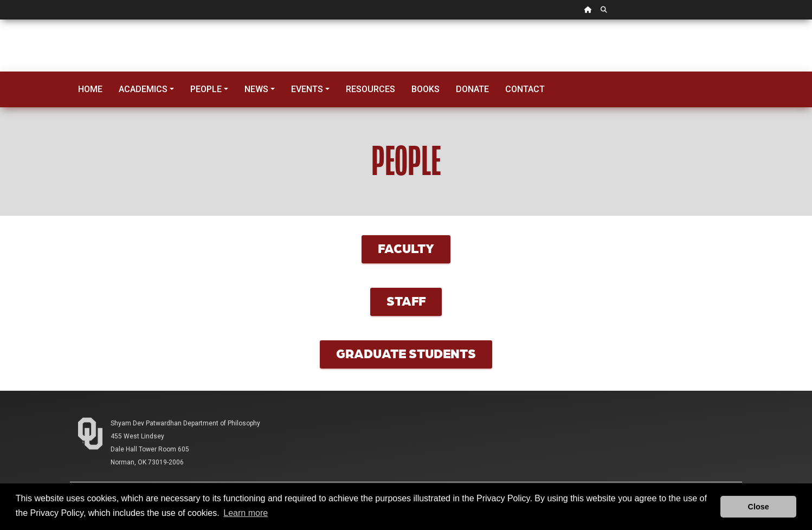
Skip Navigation (0, 20)
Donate (472, 89)
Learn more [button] (246, 513)
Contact (525, 89)
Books (426, 89)
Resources (370, 89)
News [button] (256, 89)
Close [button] (759, 507)
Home (90, 89)
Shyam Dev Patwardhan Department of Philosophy (185, 423)
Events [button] (307, 89)
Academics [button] (143, 89)
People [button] (206, 89)
